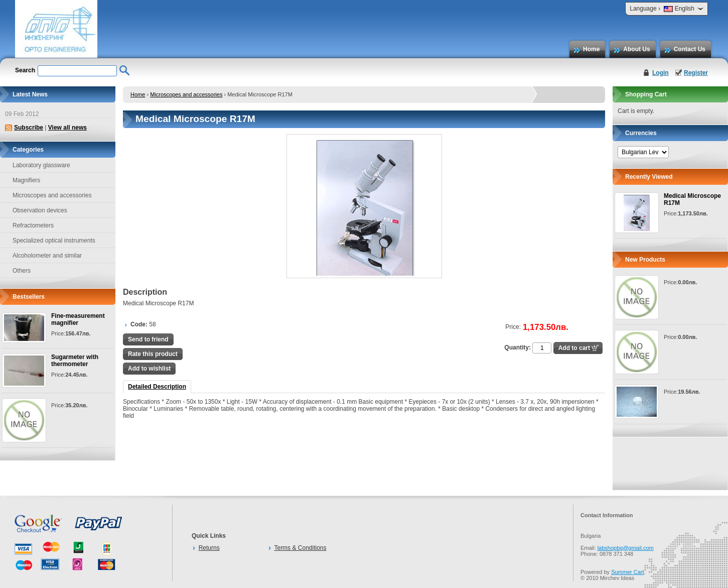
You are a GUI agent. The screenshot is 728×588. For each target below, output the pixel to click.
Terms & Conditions (300, 548)
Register (696, 73)
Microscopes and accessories (186, 94)
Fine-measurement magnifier (78, 319)
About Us (636, 49)
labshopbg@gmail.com (626, 548)
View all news (67, 128)
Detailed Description (157, 387)
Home (591, 49)
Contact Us (690, 49)
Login (661, 73)
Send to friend (148, 339)
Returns (209, 548)
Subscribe (29, 128)
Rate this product (153, 354)
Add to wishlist (149, 369)
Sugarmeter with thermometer (75, 361)
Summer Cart (627, 572)
